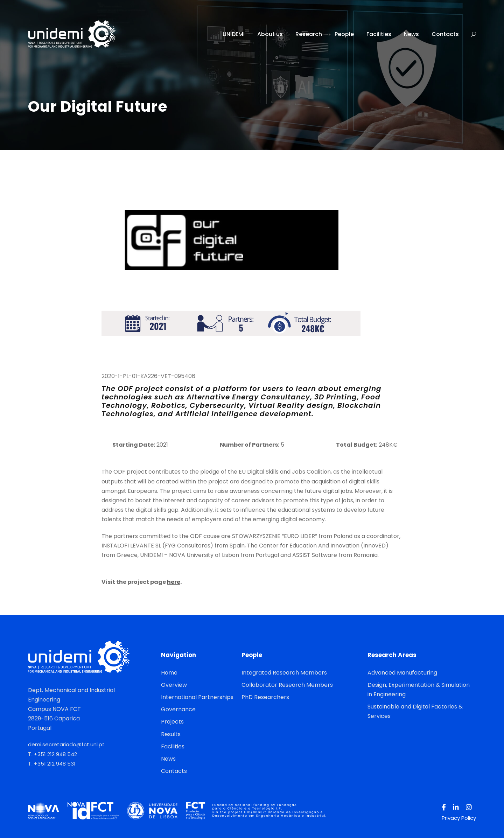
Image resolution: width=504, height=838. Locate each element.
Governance (178, 709)
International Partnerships (197, 697)
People (344, 34)
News (411, 34)
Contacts (445, 34)
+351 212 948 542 (55, 754)
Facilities (379, 34)
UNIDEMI (234, 34)
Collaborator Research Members (287, 685)
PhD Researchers (265, 697)
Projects (172, 722)
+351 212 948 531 (55, 764)
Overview (174, 685)
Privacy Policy (459, 818)
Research (309, 34)
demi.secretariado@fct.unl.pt (66, 744)
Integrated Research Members (284, 673)
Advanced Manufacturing (402, 673)
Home (169, 673)
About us (270, 34)
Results (171, 734)
